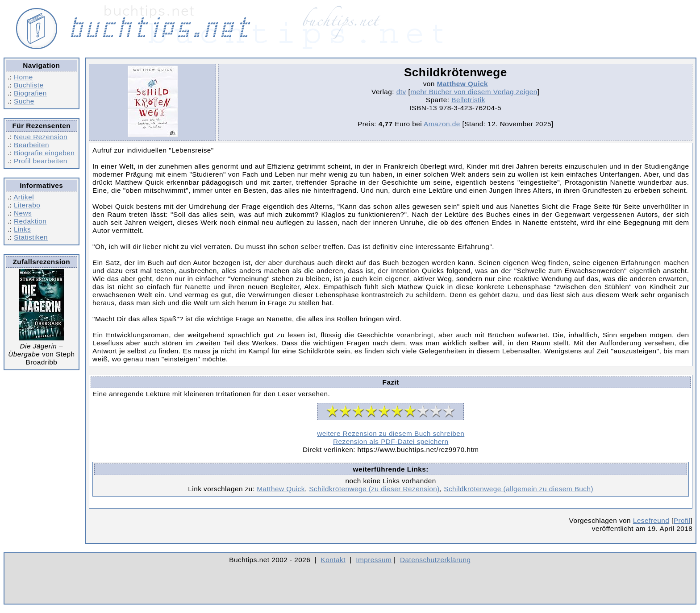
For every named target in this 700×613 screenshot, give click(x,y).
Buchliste (29, 85)
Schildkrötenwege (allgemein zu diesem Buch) (519, 489)
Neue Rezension (41, 137)
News (23, 213)
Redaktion (30, 221)
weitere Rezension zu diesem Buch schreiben (391, 433)
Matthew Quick (462, 84)
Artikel (24, 197)
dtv (401, 92)
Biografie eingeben (44, 153)
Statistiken (31, 237)
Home (23, 77)
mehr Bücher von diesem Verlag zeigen (474, 92)
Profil (682, 520)
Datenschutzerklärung (435, 560)
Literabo (27, 205)
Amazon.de (442, 124)
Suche (24, 101)
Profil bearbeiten (41, 161)
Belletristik (468, 100)
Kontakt (333, 560)
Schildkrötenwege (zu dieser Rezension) (374, 489)
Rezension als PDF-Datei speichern (391, 441)
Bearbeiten (31, 145)
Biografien (30, 93)
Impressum (374, 560)
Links (22, 229)
